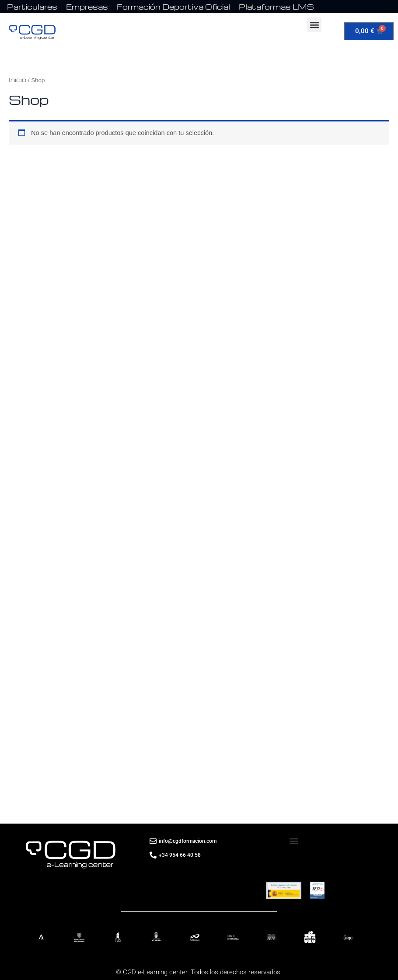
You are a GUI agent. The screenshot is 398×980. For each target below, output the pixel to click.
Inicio (17, 80)
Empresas (87, 7)
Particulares (32, 7)
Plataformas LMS (276, 7)
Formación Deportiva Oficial (173, 7)
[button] (314, 25)
